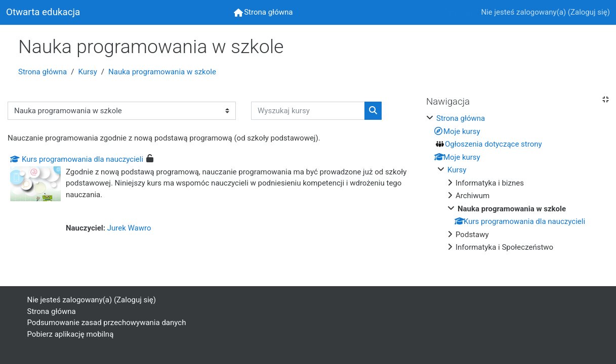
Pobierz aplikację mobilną (71, 334)
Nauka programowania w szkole (162, 72)
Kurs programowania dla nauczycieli (77, 159)
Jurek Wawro (129, 228)
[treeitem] (517, 183)
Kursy (87, 72)
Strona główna (43, 72)
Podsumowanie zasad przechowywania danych (107, 323)
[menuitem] (263, 12)
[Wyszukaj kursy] (308, 111)
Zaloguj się (589, 12)
